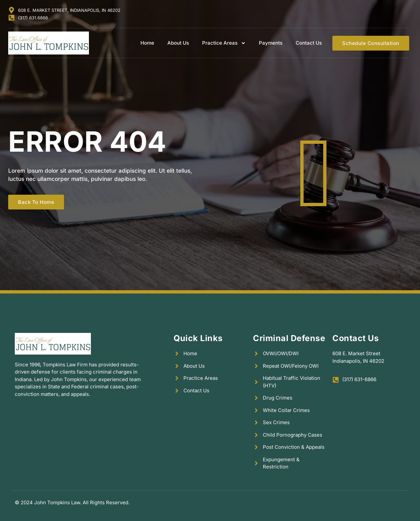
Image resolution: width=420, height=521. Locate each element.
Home (147, 43)
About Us (178, 43)
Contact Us (309, 43)
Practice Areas (224, 43)
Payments (271, 43)
